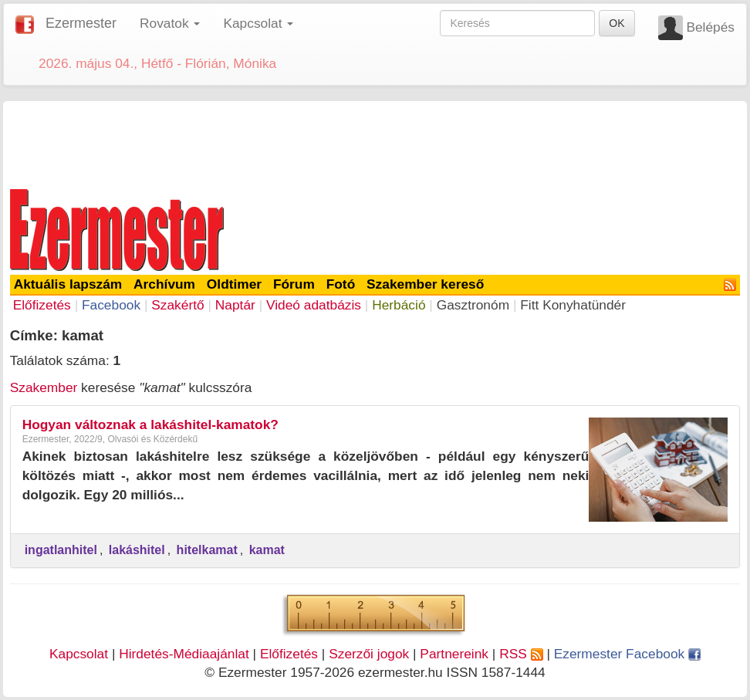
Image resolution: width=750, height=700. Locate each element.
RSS (521, 654)
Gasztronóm (473, 305)
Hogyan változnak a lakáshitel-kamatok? (150, 424)
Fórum (294, 284)
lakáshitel (137, 550)
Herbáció (399, 305)
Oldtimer (234, 284)
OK (617, 23)
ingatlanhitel (61, 550)
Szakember (44, 387)
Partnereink (454, 654)
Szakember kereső (425, 284)
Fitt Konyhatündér (573, 305)
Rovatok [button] (170, 23)
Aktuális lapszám (68, 284)
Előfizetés (42, 305)
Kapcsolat (79, 654)
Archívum (164, 284)
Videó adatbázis (314, 305)
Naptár (235, 305)
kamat (267, 550)
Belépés (710, 27)
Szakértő (177, 305)
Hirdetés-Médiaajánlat (184, 654)
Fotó (341, 284)
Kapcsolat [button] (258, 23)
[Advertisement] (375, 142)
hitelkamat (207, 550)
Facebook (111, 305)
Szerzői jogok (369, 654)
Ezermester (81, 23)
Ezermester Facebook (627, 654)
